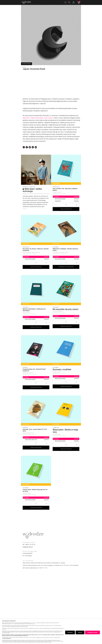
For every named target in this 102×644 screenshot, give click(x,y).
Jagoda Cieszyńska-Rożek (29, 194)
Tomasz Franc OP (57, 192)
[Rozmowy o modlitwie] (66, 350)
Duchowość (56, 247)
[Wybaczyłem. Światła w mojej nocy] (66, 410)
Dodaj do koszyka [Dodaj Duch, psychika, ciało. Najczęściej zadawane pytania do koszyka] (66, 211)
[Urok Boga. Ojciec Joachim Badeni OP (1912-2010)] (36, 410)
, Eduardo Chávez (64, 252)
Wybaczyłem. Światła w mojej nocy (65, 431)
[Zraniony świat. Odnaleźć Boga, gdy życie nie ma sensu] (36, 471)
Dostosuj (70, 632)
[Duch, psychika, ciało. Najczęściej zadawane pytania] (66, 170)
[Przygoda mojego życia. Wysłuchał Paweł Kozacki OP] (36, 350)
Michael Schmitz (27, 493)
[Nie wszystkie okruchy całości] (66, 290)
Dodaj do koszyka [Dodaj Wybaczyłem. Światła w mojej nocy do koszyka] (66, 452)
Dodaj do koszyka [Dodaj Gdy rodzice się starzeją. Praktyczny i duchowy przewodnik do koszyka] (36, 271)
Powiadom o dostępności (66, 271)
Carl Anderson (56, 252)
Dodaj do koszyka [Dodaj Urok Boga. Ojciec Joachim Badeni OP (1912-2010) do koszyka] (36, 452)
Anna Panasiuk (26, 313)
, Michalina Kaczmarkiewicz (43, 194)
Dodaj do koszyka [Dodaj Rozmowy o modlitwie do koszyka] (66, 391)
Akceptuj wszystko (92, 632)
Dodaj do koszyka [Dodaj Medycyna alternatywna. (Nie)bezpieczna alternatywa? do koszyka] (36, 331)
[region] (51, 631)
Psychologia (56, 187)
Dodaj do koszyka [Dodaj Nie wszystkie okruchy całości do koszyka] (66, 331)
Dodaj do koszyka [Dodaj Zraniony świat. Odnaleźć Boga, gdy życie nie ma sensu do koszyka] (36, 512)
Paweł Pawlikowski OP (28, 433)
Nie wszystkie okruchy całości (66, 309)
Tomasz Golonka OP (58, 312)
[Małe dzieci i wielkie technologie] (36, 170)
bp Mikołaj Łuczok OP (28, 373)
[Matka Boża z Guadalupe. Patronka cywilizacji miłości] (66, 230)
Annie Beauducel (27, 252)
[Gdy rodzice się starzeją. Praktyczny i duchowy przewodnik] (36, 230)
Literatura (56, 428)
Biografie (25, 367)
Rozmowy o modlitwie (62, 369)
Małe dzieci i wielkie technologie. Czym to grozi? (38, 118)
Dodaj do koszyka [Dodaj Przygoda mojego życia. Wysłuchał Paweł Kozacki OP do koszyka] (36, 391)
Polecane (56, 184)
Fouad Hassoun (57, 434)
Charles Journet (57, 372)
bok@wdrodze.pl (28, 547)
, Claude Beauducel (35, 252)
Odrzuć (80, 632)
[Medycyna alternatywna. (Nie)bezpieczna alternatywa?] (36, 290)
